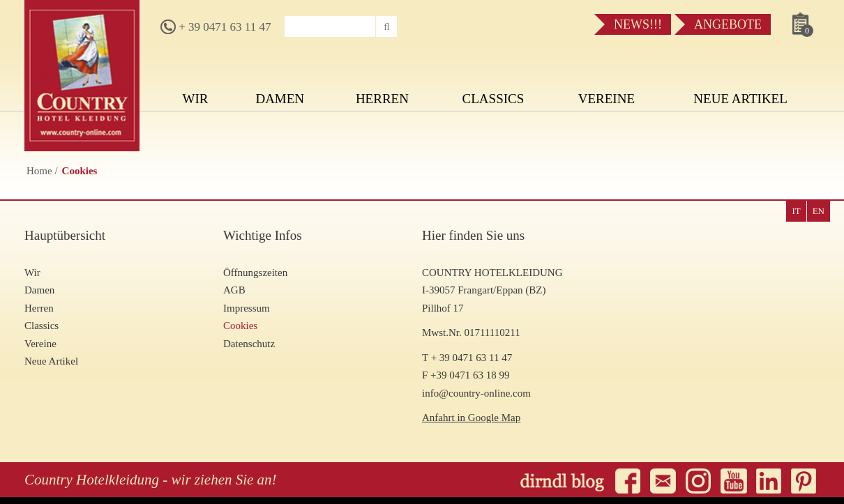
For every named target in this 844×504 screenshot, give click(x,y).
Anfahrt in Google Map (471, 418)
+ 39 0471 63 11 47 (216, 27)
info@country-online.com (476, 393)
